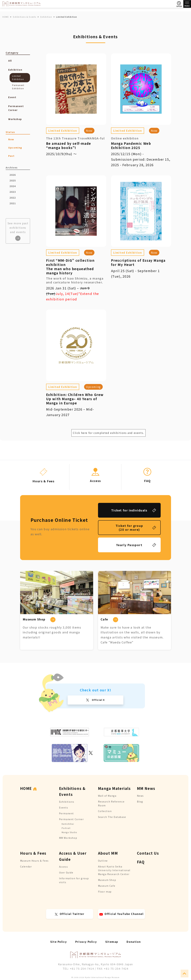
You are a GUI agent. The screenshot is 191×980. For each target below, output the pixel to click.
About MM (108, 853)
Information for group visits (74, 880)
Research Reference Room (111, 803)
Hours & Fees (33, 853)
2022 (13, 198)
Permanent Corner (16, 108)
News (140, 796)
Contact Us (148, 853)
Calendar (26, 866)
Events (64, 808)
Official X (98, 700)
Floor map (105, 892)
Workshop (15, 119)
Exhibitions (67, 802)
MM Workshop (68, 838)
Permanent (66, 813)
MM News (146, 788)
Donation (134, 942)
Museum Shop (107, 880)
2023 (13, 192)
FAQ (141, 862)
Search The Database (112, 817)
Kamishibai (68, 824)
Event (12, 97)
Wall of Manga (107, 796)
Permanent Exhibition (18, 87)
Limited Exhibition (63, 131)
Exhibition (15, 70)
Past (11, 156)
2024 (13, 186)
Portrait (66, 828)
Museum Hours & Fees (34, 861)
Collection (105, 811)
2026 (13, 175)
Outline (103, 861)
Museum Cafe (107, 886)
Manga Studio (69, 832)
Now (89, 131)
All (10, 61)
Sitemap (112, 942)
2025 (13, 180)
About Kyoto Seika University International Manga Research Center (114, 870)
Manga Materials (114, 788)
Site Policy (59, 942)
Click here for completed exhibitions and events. (108, 433)
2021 (13, 203)
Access (64, 867)
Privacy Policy (86, 942)
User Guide (66, 872)
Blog (140, 802)
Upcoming (93, 387)
